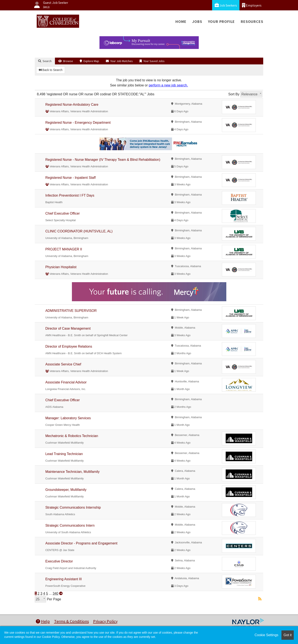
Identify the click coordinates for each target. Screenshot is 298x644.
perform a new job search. (168, 85)
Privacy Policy (105, 621)
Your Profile (222, 22)
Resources (252, 22)
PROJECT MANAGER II (64, 249)
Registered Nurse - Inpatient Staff (71, 178)
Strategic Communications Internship (73, 507)
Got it (288, 635)
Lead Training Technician (64, 454)
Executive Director (59, 561)
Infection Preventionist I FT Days (70, 195)
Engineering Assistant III (64, 579)
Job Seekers (226, 5)
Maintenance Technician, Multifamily (73, 472)
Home (181, 22)
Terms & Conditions (71, 621)
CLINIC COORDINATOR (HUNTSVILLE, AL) (79, 231)
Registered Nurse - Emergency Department (78, 123)
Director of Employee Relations (69, 346)
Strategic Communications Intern (70, 525)
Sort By (234, 94)
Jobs (197, 22)
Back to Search (51, 70)
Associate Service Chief (63, 364)
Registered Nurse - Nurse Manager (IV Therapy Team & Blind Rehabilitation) (103, 160)
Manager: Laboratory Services (68, 418)
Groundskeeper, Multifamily (66, 490)
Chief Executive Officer (63, 213)
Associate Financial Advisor (66, 382)
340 (55, 593)
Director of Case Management (68, 328)
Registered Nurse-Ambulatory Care (72, 105)
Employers (252, 5)
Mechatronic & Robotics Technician (72, 436)
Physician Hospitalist (61, 267)
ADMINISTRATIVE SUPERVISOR (71, 311)
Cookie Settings (266, 635)
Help (43, 621)
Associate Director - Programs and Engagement (81, 543)
